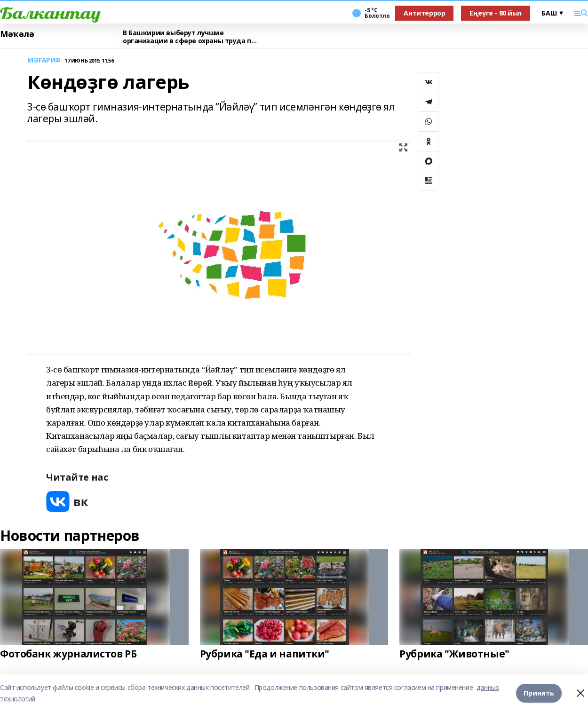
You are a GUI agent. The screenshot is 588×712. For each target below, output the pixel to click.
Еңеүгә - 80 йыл (496, 13)
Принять (539, 693)
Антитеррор (424, 13)
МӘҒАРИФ (44, 60)
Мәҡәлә (17, 34)
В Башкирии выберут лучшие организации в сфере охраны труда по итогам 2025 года (189, 37)
